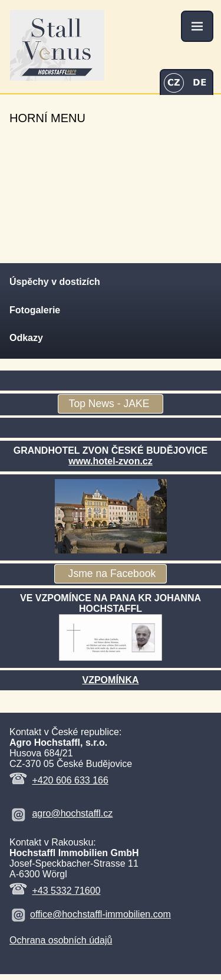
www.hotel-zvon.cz (111, 461)
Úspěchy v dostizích (55, 282)
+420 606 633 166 (70, 780)
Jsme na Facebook (111, 574)
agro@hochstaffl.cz (72, 813)
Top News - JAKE (111, 404)
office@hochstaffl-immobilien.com (100, 914)
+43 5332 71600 (66, 891)
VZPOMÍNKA (111, 680)
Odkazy (26, 338)
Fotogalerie (35, 310)
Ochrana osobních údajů (61, 940)
